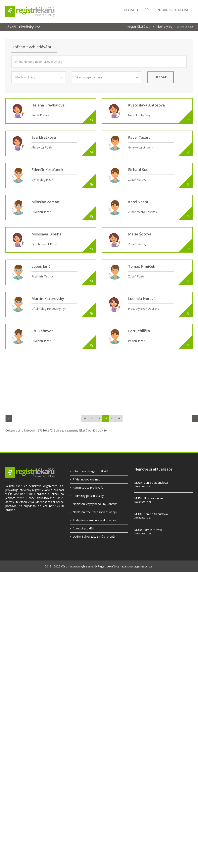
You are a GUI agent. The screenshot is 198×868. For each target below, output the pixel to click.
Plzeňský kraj (165, 27)
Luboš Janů (41, 266)
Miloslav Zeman (45, 202)
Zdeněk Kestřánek (47, 170)
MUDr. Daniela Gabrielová (151, 483)
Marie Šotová (140, 234)
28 (119, 418)
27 (112, 418)
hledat (160, 77)
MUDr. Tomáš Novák (148, 530)
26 (105, 418)
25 (99, 418)
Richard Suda (139, 170)
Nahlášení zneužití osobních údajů (95, 512)
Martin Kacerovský (48, 299)
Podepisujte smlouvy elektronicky (94, 520)
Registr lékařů (137, 10)
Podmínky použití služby (88, 496)
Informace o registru (175, 10)
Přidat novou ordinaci (87, 479)
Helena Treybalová (48, 105)
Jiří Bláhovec (42, 331)
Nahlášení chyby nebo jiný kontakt (95, 504)
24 (92, 418)
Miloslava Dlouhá (47, 234)
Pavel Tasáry (139, 137)
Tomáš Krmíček (142, 266)
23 (85, 418)
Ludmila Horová (142, 299)
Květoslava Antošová (147, 105)
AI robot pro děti (83, 528)
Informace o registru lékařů (90, 471)
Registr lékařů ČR (138, 27)
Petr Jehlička (139, 331)
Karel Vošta (138, 202)
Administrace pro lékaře (88, 488)
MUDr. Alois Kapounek (149, 498)
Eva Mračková (44, 137)
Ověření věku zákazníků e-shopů (94, 537)
